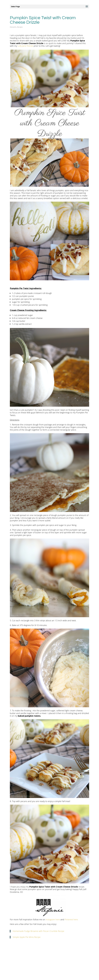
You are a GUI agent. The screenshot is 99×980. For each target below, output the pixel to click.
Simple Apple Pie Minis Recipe (27, 937)
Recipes (20, 27)
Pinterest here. (71, 919)
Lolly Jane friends (25, 46)
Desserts (13, 27)
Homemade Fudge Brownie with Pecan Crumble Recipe (38, 931)
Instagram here (53, 919)
